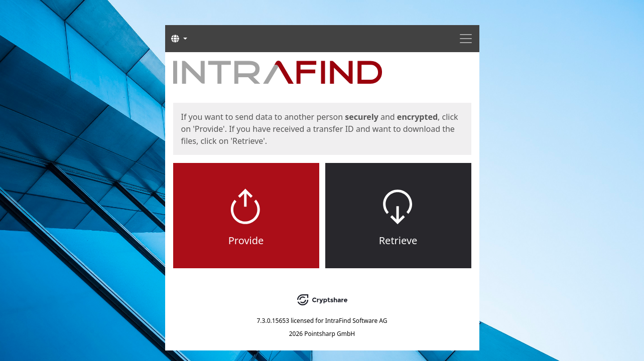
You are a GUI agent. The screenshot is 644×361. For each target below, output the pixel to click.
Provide (246, 240)
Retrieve (398, 240)
